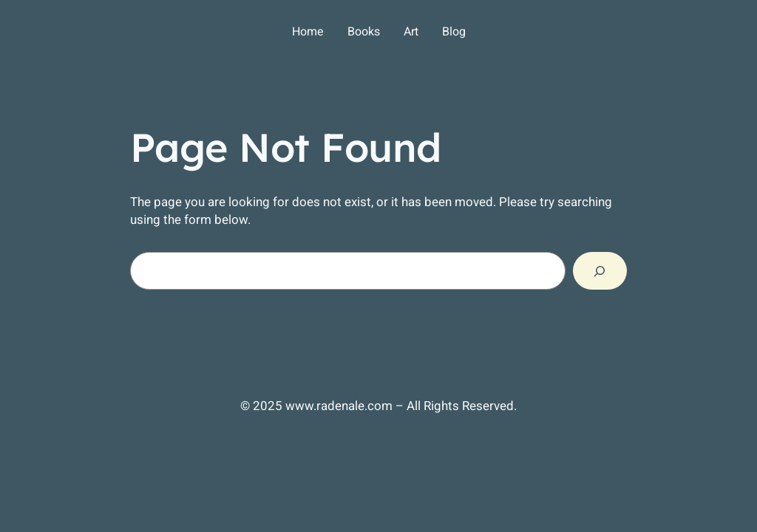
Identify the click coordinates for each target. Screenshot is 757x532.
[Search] (600, 271)
